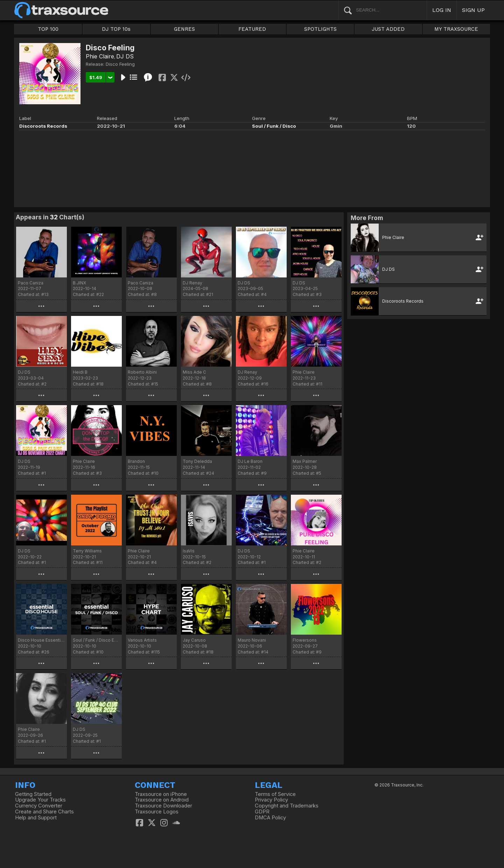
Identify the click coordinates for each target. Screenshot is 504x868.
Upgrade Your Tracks (40, 800)
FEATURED (252, 29)
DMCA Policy (270, 818)
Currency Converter (39, 806)
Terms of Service (275, 794)
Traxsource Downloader (163, 806)
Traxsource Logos (157, 812)
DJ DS (125, 56)
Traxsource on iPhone (161, 794)
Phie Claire (100, 56)
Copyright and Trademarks (287, 806)
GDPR (262, 812)
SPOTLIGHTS (320, 29)
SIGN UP (473, 10)
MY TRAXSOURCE (456, 29)
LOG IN (442, 10)
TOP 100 (48, 29)
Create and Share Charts (44, 812)
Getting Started (33, 794)
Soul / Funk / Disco (274, 126)
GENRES (184, 29)
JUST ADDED (388, 29)
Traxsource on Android (162, 800)
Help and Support (36, 818)
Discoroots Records (43, 126)
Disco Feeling (120, 64)
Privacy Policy (271, 800)
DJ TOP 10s (116, 29)
